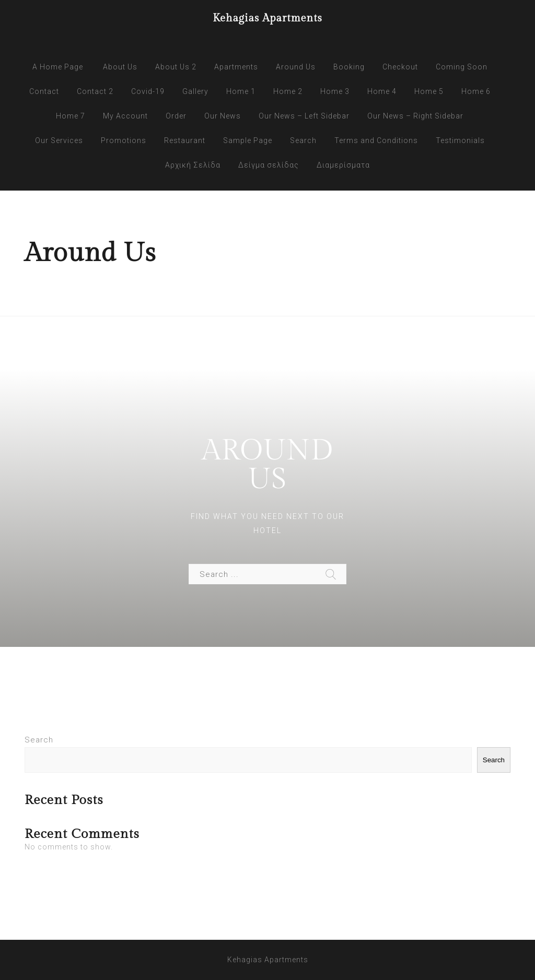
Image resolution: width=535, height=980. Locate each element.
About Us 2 (176, 67)
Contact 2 (95, 91)
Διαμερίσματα (343, 165)
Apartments (236, 67)
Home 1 (241, 91)
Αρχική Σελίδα (193, 165)
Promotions (124, 140)
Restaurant (185, 140)
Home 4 (382, 91)
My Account (125, 116)
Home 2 (288, 91)
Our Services (59, 140)
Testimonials (460, 140)
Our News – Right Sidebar (415, 116)
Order (176, 116)
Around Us (296, 67)
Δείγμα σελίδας (269, 165)
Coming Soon (462, 67)
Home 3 (335, 91)
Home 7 (71, 116)
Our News (223, 116)
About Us (120, 67)
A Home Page (58, 67)
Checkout (400, 67)
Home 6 (476, 91)
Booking (349, 67)
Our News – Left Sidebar (304, 116)
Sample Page (248, 140)
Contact (44, 91)
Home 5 (429, 91)
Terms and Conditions (376, 140)
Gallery (195, 91)
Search (303, 140)
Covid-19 (148, 91)
